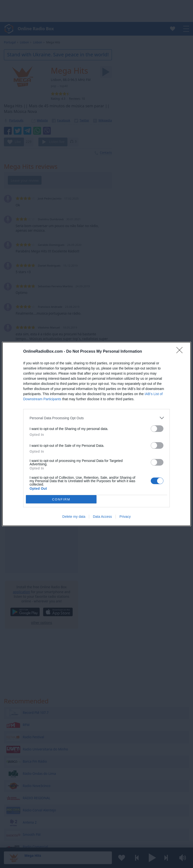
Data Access (102, 517)
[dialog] (96, 434)
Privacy (125, 517)
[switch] (157, 429)
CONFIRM (61, 499)
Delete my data (74, 517)
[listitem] (96, 418)
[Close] (181, 352)
